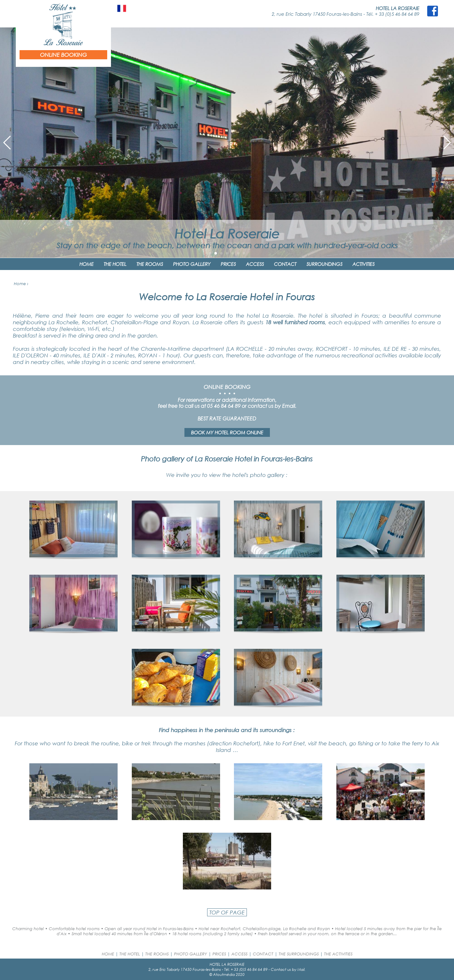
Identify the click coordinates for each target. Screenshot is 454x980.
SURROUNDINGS (324, 264)
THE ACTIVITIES (338, 954)
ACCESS (255, 264)
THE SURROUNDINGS (299, 954)
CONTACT (285, 264)
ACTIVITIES (364, 264)
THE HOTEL (115, 264)
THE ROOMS (150, 264)
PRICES (228, 264)
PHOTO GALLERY (192, 264)
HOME (87, 264)
